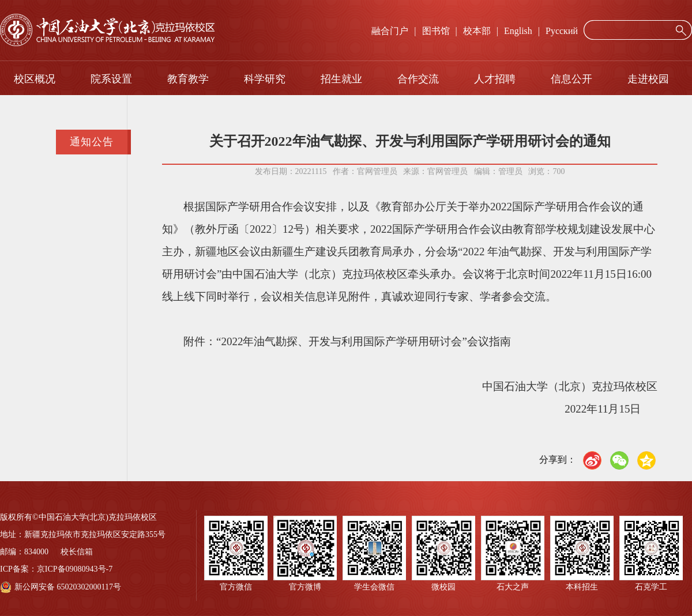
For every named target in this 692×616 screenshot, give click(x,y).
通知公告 (92, 142)
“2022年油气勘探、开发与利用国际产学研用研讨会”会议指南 (364, 341)
